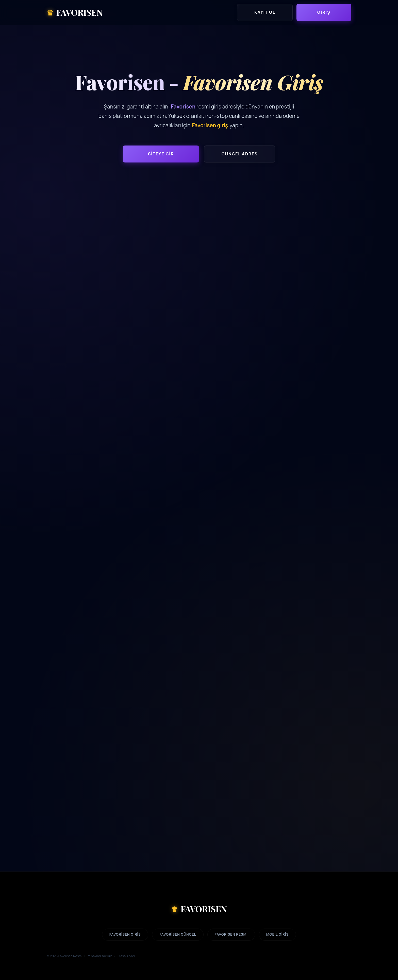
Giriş (324, 12)
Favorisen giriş (210, 125)
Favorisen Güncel (178, 934)
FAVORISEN (199, 909)
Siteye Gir (161, 154)
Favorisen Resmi (231, 934)
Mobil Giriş (278, 934)
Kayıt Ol (265, 12)
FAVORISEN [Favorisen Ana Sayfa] (75, 12)
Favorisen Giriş (125, 934)
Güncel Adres (240, 154)
